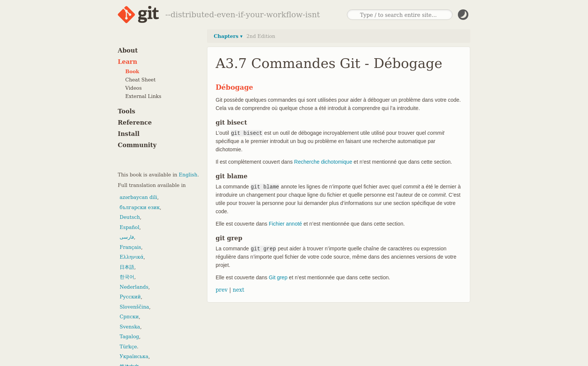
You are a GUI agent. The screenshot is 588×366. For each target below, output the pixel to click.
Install (129, 134)
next (238, 290)
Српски (129, 317)
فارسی (127, 237)
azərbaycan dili (138, 197)
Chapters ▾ (228, 36)
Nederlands (134, 287)
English (188, 175)
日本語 (127, 267)
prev (222, 290)
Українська (134, 356)
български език (140, 207)
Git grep (278, 277)
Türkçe (128, 347)
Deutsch (130, 217)
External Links (143, 96)
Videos (133, 88)
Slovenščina (134, 307)
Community (137, 145)
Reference (135, 123)
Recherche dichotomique (323, 162)
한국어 (127, 277)
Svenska (130, 327)
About (128, 50)
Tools (127, 111)
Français (130, 247)
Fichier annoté (286, 224)
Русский (130, 297)
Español (130, 227)
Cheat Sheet (140, 80)
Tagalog (129, 337)
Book (132, 72)
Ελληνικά (132, 257)
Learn (127, 62)
